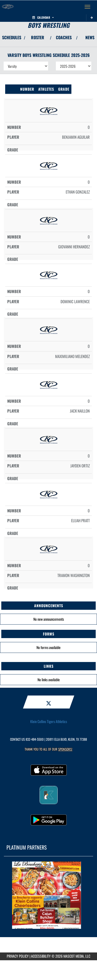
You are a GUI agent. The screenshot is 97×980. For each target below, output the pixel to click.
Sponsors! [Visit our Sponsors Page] (65, 749)
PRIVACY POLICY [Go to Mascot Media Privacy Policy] (18, 956)
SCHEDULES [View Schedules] (12, 37)
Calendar (43, 17)
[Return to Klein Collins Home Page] (8, 7)
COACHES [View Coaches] (64, 37)
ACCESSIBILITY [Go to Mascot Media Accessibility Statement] (41, 956)
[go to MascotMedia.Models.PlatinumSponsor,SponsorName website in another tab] (48, 895)
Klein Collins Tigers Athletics (49, 721)
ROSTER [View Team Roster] (38, 37)
